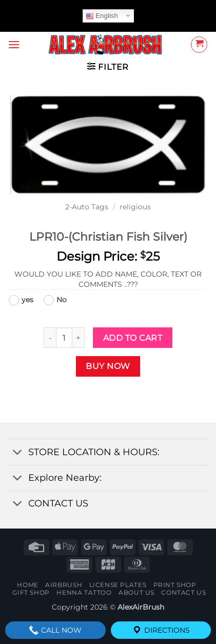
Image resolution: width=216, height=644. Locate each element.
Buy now (108, 366)
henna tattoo (84, 592)
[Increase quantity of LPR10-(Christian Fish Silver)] (78, 338)
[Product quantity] (64, 338)
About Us (136, 592)
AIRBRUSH (64, 585)
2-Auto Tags (87, 207)
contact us (183, 592)
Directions (161, 630)
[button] (14, 44)
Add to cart (133, 338)
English (102, 16)
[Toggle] (18, 453)
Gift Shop (31, 592)
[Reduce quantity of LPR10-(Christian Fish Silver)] (50, 338)
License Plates (118, 585)
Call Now (55, 630)
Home (27, 585)
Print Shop (175, 585)
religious (135, 207)
